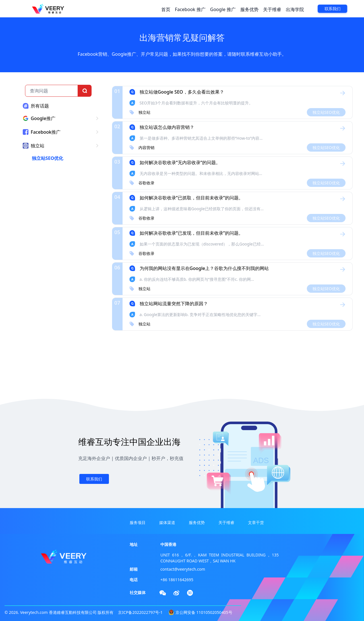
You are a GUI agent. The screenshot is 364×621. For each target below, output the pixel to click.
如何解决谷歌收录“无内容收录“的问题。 (180, 162)
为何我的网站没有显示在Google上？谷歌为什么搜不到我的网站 (204, 268)
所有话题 (40, 106)
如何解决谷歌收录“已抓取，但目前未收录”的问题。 (191, 198)
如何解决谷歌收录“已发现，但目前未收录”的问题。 (191, 233)
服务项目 (138, 522)
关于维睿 (272, 9)
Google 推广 (223, 9)
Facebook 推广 (190, 9)
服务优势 (249, 9)
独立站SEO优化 (47, 158)
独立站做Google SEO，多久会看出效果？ (182, 92)
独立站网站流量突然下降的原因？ (174, 304)
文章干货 (256, 522)
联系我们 (332, 9)
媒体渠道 (167, 522)
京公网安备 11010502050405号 (204, 612)
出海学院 (295, 9)
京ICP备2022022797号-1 (140, 612)
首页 (166, 9)
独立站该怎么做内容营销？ (167, 127)
